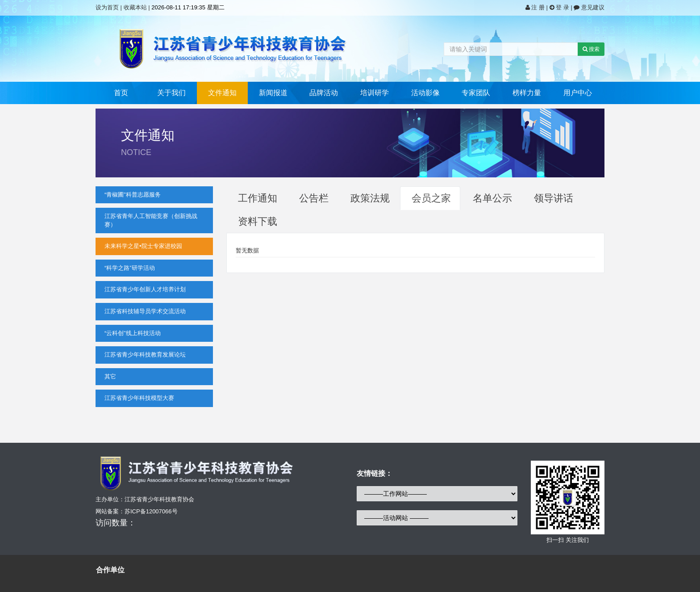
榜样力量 (527, 93)
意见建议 (589, 7)
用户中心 (578, 93)
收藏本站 (135, 7)
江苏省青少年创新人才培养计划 (145, 289)
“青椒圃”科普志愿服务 (133, 195)
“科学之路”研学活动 (130, 268)
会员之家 (431, 198)
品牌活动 (324, 93)
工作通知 (258, 198)
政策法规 (370, 198)
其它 (110, 376)
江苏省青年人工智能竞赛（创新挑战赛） (151, 220)
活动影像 (425, 93)
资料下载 (258, 221)
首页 (121, 93)
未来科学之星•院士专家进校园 (143, 246)
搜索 (591, 49)
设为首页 (107, 7)
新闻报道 (273, 93)
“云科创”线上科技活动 (133, 333)
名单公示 (492, 198)
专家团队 (476, 93)
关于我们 (171, 93)
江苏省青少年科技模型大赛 (139, 398)
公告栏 (314, 198)
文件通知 (222, 93)
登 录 (560, 7)
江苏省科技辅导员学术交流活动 (145, 311)
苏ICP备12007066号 (151, 511)
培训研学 (375, 93)
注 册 (536, 7)
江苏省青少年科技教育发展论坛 (145, 355)
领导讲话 (554, 198)
